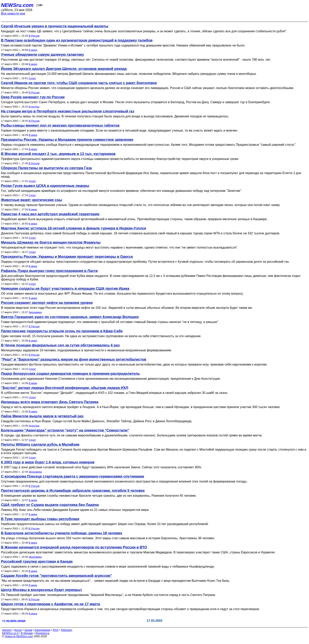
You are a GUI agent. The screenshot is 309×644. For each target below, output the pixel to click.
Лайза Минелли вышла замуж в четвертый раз (42, 416)
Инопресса (42, 633)
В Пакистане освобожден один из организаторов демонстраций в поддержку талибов (77, 40)
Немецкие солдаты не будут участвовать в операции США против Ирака (65, 289)
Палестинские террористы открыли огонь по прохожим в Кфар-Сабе (62, 331)
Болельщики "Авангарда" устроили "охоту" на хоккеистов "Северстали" (65, 430)
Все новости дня (13, 13)
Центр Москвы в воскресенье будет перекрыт (41, 590)
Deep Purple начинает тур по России (33, 97)
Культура (34, 107)
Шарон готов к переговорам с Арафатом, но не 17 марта (51, 604)
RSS (55, 630)
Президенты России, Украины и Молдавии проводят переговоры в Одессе (67, 257)
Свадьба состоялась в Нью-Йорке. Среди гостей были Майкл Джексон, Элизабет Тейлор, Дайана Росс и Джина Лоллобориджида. (97, 421)
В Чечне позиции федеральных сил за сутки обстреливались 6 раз (60, 345)
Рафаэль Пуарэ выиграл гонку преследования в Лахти (49, 271)
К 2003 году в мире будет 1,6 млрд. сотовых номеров (48, 462)
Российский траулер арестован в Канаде (37, 561)
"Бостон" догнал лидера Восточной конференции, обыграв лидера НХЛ (65, 388)
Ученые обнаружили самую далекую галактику (42, 55)
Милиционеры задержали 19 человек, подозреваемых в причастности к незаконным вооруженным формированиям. (86, 350)
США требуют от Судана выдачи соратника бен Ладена (50, 505)
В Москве (27, 633)
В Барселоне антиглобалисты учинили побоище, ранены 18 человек (62, 533)
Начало (7, 630)
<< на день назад (14, 621)
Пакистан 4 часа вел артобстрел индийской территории (50, 214)
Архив (28, 630)
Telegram (67, 630)
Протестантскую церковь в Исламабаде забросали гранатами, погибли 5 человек (73, 491)
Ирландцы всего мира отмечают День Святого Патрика (50, 402)
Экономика (35, 312)
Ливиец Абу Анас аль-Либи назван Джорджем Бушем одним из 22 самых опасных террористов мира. (75, 510)
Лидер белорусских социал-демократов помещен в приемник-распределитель (70, 374)
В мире (33, 50)
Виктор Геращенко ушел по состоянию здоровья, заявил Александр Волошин (70, 317)
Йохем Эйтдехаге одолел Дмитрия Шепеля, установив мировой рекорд (64, 69)
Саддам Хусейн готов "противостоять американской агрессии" (56, 576)
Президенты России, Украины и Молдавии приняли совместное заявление (67, 140)
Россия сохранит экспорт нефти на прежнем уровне (47, 303)
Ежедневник (42, 630)
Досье (18, 630)
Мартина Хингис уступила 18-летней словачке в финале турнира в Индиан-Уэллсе (74, 228)
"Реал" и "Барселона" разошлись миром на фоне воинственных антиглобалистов (74, 359)
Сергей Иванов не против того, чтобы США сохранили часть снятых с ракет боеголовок (79, 83)
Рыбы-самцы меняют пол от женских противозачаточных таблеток (60, 125)
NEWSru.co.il (10, 633)
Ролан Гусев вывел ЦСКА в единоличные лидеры (45, 186)
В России (34, 36)
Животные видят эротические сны (32, 200)
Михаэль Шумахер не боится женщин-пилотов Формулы (51, 242)
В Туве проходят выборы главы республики (40, 519)
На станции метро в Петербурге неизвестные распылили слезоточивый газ (68, 111)
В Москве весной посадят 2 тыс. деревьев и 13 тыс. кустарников (58, 154)
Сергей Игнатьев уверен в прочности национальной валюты (55, 26)
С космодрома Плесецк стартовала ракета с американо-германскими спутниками (73, 476)
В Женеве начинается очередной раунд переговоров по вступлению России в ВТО (74, 547)
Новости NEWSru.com (19, 636)
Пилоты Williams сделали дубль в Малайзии (40, 444)
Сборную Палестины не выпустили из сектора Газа (46, 168)
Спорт (32, 78)
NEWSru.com (17, 5)
